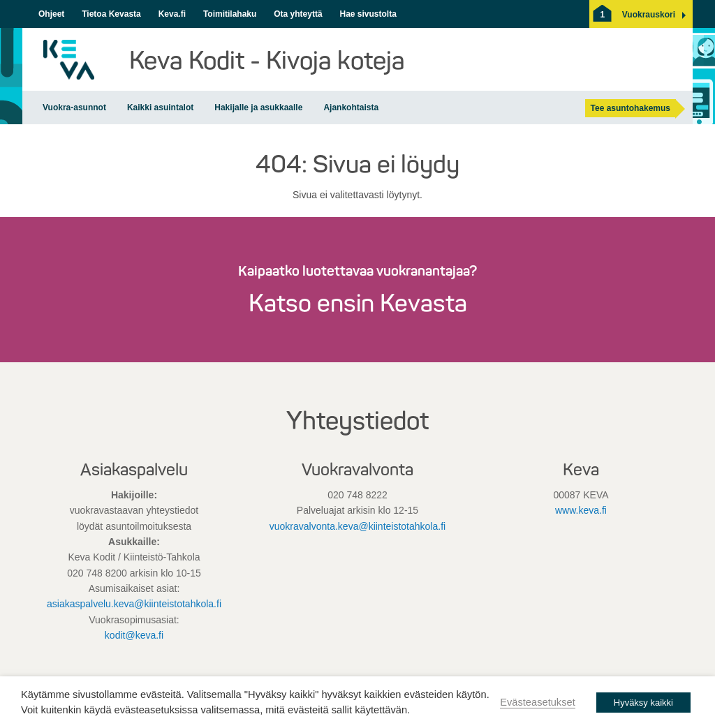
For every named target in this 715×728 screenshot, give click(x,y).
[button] (649, 15)
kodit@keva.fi (134, 635)
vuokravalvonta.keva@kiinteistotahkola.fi (357, 526)
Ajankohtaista (351, 107)
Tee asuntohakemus (631, 108)
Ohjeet (51, 14)
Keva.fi (172, 14)
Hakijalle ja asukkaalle (258, 107)
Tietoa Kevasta (111, 14)
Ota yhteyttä (298, 14)
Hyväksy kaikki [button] (643, 703)
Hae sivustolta (368, 14)
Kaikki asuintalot (160, 107)
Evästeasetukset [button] (538, 702)
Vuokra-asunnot (74, 107)
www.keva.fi (581, 510)
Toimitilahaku (230, 14)
